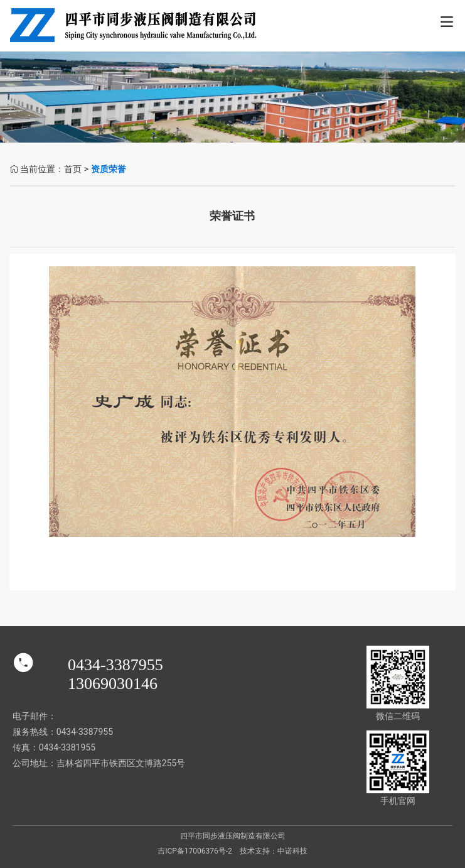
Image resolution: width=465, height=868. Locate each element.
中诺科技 (292, 851)
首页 (73, 169)
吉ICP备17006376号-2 (195, 851)
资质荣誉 (109, 169)
